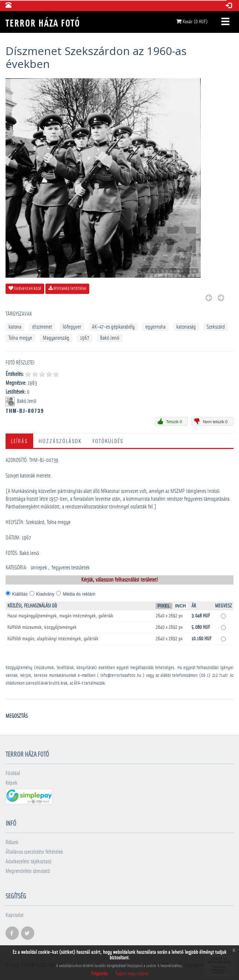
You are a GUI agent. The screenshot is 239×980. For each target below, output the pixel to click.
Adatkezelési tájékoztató (28, 862)
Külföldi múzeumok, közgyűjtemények (42, 627)
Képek (11, 783)
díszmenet (42, 327)
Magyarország (56, 338)
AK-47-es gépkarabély (113, 327)
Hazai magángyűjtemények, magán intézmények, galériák (60, 616)
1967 (85, 338)
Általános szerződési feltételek (34, 852)
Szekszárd (216, 327)
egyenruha (155, 327)
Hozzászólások (60, 441)
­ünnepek (39, 568)
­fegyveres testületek (71, 568)
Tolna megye (20, 338)
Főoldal (13, 773)
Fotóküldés (108, 441)
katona (15, 327)
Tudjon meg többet (132, 974)
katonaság (186, 327)
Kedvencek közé (25, 288)
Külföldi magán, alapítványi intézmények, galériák (53, 639)
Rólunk (12, 842)
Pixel (164, 606)
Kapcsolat (15, 915)
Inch (181, 606)
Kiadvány (45, 594)
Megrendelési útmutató (28, 871)
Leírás (19, 441)
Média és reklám (79, 594)
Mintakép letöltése (67, 288)
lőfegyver (72, 327)
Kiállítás (20, 594)
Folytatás (99, 974)
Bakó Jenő (110, 338)
